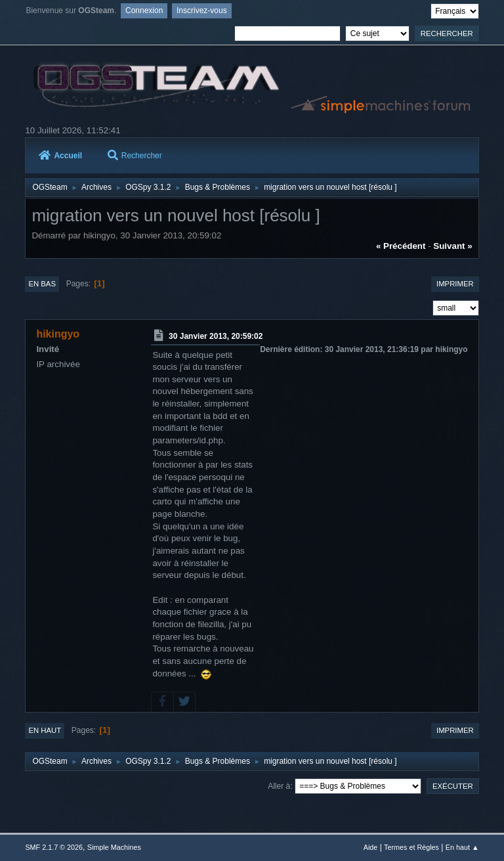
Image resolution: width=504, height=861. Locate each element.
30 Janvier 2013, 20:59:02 (216, 336)
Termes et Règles (411, 847)
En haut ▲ (462, 847)
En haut (45, 730)
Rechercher (135, 156)
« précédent (401, 246)
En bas (42, 284)
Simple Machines (114, 847)
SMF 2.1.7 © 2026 (54, 847)
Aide (371, 847)
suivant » (452, 246)
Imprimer (455, 284)
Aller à (279, 786)
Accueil (60, 156)
